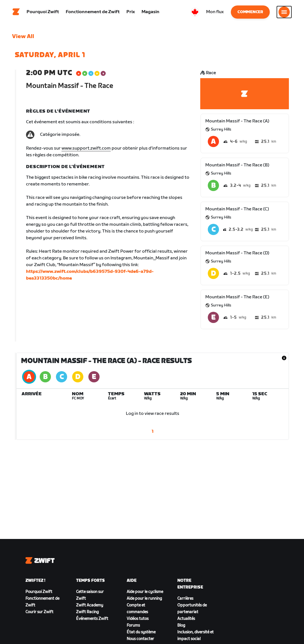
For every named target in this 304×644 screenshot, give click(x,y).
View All (23, 38)
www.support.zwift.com (86, 150)
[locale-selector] (195, 13)
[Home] (16, 13)
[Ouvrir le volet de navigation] (284, 13)
